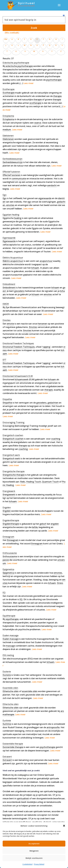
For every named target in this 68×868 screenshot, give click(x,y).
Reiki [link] (23, 482)
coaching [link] (56, 439)
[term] (16, 63)
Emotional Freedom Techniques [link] (19, 347)
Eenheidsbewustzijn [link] (13, 162)
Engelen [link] (7, 511)
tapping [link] (46, 347)
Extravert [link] (7, 760)
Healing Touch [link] (34, 482)
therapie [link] (57, 96)
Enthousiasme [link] (10, 556)
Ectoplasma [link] (8, 119)
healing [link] (18, 218)
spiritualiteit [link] (23, 798)
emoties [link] (10, 205)
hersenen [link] (42, 324)
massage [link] (10, 646)
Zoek (34, 28)
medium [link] (7, 130)
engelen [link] (55, 524)
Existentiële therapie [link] (13, 747)
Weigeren (34, 851)
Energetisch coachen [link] (13, 439)
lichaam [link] (35, 268)
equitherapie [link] (12, 619)
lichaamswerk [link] (22, 379)
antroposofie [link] (53, 727)
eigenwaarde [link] (45, 198)
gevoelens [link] (19, 291)
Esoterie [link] (7, 675)
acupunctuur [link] (46, 261)
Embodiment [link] (9, 288)
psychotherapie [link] (54, 80)
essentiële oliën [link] (30, 691)
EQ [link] (21, 599)
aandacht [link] (52, 185)
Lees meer (28, 83)
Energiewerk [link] (9, 495)
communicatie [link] (19, 179)
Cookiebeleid (27, 864)
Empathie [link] (7, 403)
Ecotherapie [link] (9, 93)
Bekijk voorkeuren (34, 858)
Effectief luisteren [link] (12, 175)
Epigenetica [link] (8, 573)
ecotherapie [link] (35, 103)
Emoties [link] (33, 327)
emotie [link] (10, 324)
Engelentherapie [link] (11, 524)
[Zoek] (34, 20)
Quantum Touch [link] (50, 482)
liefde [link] (35, 527)
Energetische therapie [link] (14, 475)
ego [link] (29, 202)
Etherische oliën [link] (11, 691)
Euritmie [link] (7, 724)
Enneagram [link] (13, 540)
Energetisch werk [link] (11, 458)
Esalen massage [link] (11, 639)
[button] (64, 826)
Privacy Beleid (39, 864)
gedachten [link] (53, 403)
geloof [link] (43, 524)
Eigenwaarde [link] (9, 241)
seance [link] (38, 123)
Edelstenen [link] (8, 139)
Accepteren (34, 844)
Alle (6, 39)
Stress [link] (60, 583)
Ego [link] (5, 198)
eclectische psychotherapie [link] (19, 66)
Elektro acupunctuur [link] (13, 261)
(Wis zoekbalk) (12, 33)
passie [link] (6, 560)
